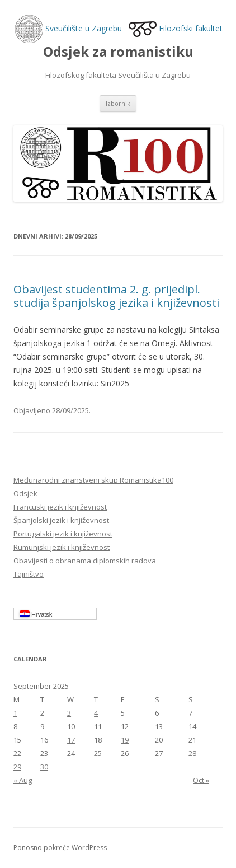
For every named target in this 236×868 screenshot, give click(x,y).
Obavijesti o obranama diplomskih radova (85, 561)
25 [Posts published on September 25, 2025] (98, 753)
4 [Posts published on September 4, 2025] (96, 713)
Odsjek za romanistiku (118, 52)
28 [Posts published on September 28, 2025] (192, 753)
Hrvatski (37, 614)
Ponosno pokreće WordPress (60, 848)
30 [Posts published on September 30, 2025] (44, 767)
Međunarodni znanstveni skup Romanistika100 (93, 480)
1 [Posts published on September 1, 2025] (15, 713)
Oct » (201, 780)
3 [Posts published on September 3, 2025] (69, 713)
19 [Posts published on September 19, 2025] (125, 740)
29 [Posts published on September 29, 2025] (17, 767)
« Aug (23, 780)
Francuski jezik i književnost (60, 507)
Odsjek (25, 493)
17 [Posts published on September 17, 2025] (71, 740)
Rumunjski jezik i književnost (62, 547)
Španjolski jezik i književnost (61, 520)
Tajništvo (29, 574)
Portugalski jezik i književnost (63, 534)
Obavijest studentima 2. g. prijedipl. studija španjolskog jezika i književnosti (116, 296)
